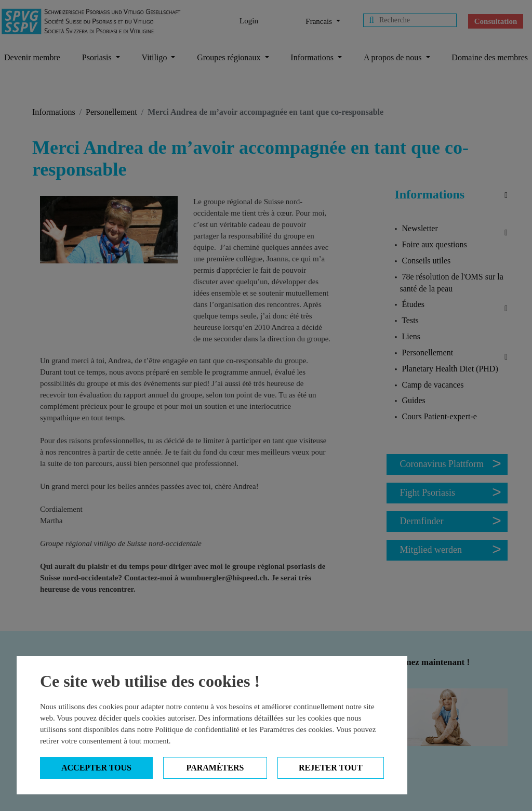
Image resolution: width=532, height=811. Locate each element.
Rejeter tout (331, 768)
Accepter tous (96, 768)
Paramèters (215, 768)
